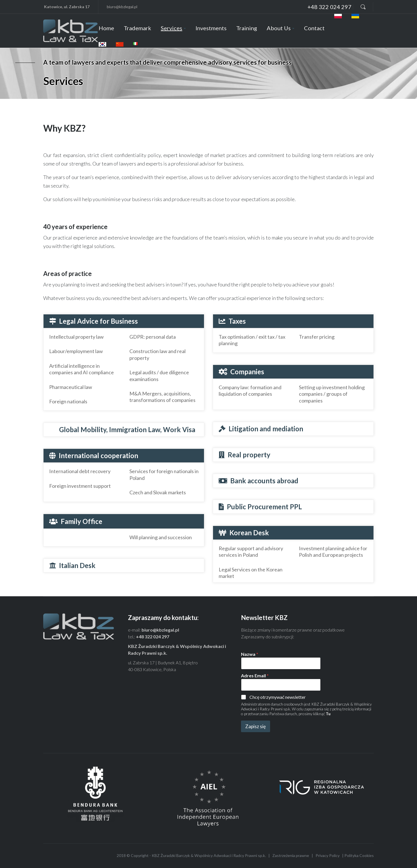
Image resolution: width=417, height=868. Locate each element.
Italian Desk (77, 565)
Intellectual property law (76, 337)
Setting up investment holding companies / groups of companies (332, 394)
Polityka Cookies (359, 855)
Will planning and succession (161, 537)
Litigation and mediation (266, 429)
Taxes (237, 321)
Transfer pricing (317, 337)
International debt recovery (80, 471)
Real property (249, 455)
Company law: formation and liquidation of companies (250, 391)
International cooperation (98, 455)
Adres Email (255, 676)
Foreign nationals (68, 401)
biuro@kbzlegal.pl (160, 630)
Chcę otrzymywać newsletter (278, 697)
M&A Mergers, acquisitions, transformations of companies (162, 397)
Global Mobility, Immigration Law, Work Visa (127, 429)
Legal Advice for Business (98, 321)
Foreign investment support (80, 486)
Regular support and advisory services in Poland (251, 552)
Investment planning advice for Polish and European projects (333, 552)
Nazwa (250, 654)
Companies (247, 372)
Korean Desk (249, 533)
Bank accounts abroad (264, 481)
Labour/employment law (76, 351)
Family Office (82, 521)
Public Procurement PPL (264, 507)
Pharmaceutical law (71, 387)
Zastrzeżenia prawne (291, 855)
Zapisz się (256, 726)
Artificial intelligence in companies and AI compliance (82, 369)
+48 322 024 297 (153, 637)
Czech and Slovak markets (158, 492)
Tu (328, 714)
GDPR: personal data (153, 337)
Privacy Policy (328, 855)
